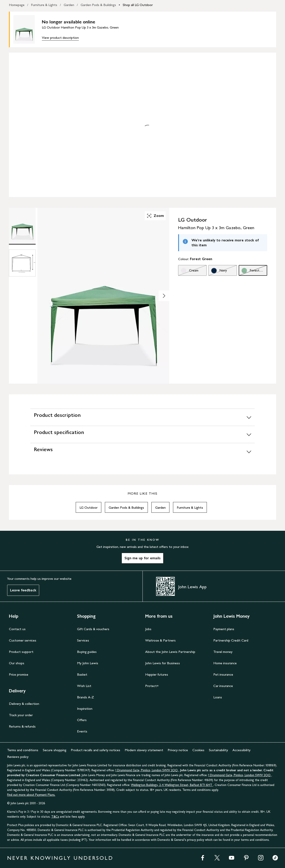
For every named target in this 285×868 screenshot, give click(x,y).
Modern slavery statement (144, 750)
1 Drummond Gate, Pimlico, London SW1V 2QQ (147, 770)
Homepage (17, 5)
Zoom (155, 216)
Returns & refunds (22, 726)
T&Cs (55, 817)
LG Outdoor (89, 507)
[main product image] (28, 29)
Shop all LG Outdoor (138, 5)
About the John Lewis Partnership (170, 652)
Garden (69, 5)
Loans (218, 697)
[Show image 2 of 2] (164, 296)
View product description (60, 38)
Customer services (23, 640)
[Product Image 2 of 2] (22, 263)
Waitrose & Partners (160, 640)
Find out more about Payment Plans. (31, 795)
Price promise (19, 674)
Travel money (223, 652)
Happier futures (157, 674)
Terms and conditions (23, 750)
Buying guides (87, 652)
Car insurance (223, 686)
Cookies (198, 750)
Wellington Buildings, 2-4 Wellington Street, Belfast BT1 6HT (172, 785)
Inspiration (85, 709)
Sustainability (218, 750)
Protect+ (152, 686)
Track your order (21, 715)
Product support (21, 652)
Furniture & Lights (44, 5)
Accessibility (241, 750)
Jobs (148, 629)
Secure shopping (55, 750)
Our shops (17, 663)
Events (82, 731)
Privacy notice (178, 750)
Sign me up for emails (142, 558)
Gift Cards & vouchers (93, 629)
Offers (82, 720)
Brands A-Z (85, 697)
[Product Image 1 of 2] (22, 226)
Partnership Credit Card (231, 640)
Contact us (17, 629)
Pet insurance (223, 674)
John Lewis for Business (163, 663)
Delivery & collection (24, 704)
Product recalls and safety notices (96, 750)
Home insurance (225, 663)
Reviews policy (18, 757)
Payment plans (224, 629)
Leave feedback (23, 590)
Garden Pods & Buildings (98, 5)
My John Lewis (88, 663)
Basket (82, 674)
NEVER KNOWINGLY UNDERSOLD (60, 858)
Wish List (84, 686)
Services (83, 640)
